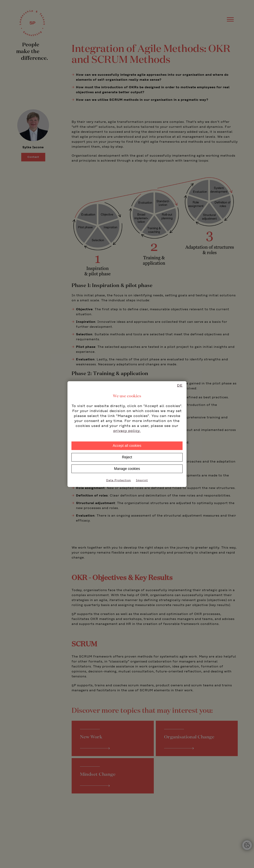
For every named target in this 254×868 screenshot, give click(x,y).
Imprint (142, 480)
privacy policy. (127, 431)
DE (180, 386)
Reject (127, 457)
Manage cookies (127, 469)
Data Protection (119, 480)
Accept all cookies (127, 446)
